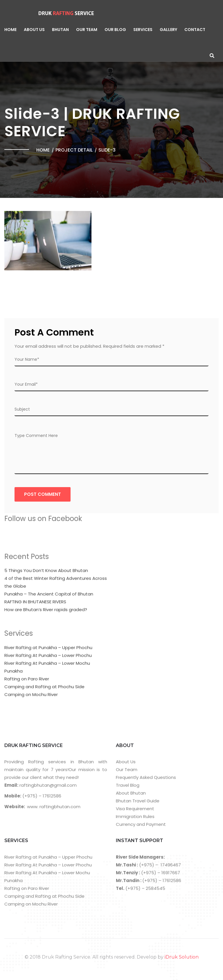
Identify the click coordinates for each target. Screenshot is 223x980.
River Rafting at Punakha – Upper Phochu (48, 647)
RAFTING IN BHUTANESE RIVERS (35, 602)
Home (10, 30)
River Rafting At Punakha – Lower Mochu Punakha (47, 667)
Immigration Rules (135, 816)
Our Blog (115, 30)
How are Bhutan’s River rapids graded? (46, 610)
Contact (195, 30)
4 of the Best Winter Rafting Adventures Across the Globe (56, 582)
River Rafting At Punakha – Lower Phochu (48, 655)
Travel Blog (128, 785)
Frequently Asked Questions (146, 777)
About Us (34, 30)
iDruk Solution (182, 957)
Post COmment (43, 494)
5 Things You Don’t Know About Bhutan (46, 570)
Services (143, 30)
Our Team (87, 30)
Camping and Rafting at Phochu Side (44, 687)
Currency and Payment (141, 824)
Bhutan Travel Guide (138, 801)
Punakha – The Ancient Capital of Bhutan (49, 594)
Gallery (168, 30)
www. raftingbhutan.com (54, 807)
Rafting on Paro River (27, 679)
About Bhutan (131, 793)
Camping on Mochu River (31, 694)
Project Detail (74, 150)
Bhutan (60, 30)
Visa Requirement (135, 809)
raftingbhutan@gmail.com (47, 785)
